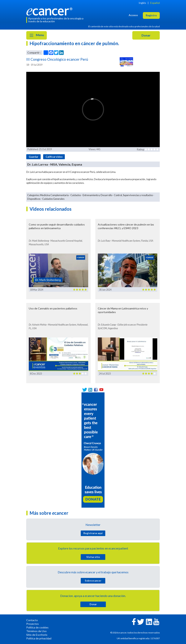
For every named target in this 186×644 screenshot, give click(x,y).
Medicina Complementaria (54, 195)
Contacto (32, 620)
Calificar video (54, 157)
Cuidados (76, 195)
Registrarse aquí (93, 533)
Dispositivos (34, 199)
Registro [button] (151, 15)
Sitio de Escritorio (37, 635)
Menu (37, 35)
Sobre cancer (93, 581)
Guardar (33, 157)
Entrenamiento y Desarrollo (97, 195)
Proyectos (33, 624)
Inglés (142, 3)
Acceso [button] (133, 15)
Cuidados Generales (53, 199)
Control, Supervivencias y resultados (133, 195)
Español (155, 3)
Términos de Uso (36, 631)
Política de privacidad (39, 638)
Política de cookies (37, 627)
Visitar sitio (93, 557)
